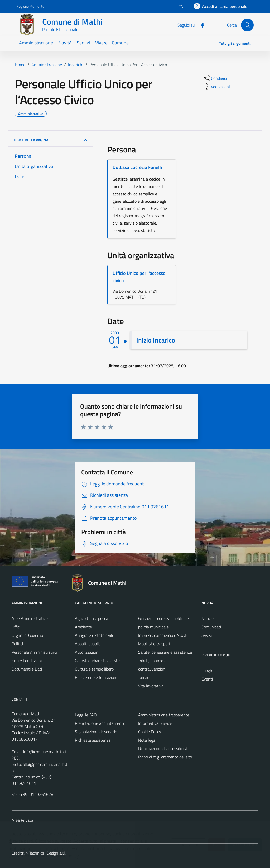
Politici (17, 644)
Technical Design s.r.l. (47, 853)
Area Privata (22, 820)
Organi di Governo (27, 635)
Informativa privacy (155, 723)
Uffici (16, 627)
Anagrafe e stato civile (95, 635)
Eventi (207, 679)
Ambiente (83, 627)
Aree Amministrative (30, 618)
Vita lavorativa (151, 686)
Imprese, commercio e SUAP (163, 635)
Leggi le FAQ (86, 715)
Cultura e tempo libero (94, 669)
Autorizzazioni (87, 652)
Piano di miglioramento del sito (165, 757)
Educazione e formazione (97, 677)
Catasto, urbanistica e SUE (98, 661)
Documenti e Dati (27, 669)
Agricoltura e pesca (91, 618)
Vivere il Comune (112, 43)
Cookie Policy (150, 732)
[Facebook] (201, 25)
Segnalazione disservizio (96, 732)
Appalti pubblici (88, 644)
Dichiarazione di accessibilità (163, 748)
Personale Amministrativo (34, 652)
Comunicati (211, 627)
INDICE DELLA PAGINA (51, 140)
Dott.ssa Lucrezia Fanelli (137, 167)
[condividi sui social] (215, 78)
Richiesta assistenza (93, 740)
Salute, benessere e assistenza (165, 652)
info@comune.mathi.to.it (45, 752)
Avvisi (207, 635)
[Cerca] (247, 25)
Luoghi (207, 671)
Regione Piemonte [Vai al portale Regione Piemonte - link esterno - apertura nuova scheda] (30, 6)
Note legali (148, 740)
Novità (65, 43)
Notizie (208, 618)
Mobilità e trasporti (155, 644)
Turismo (145, 677)
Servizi (83, 43)
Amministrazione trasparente (164, 715)
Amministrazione (36, 43)
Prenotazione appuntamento (100, 723)
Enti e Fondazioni (27, 661)
